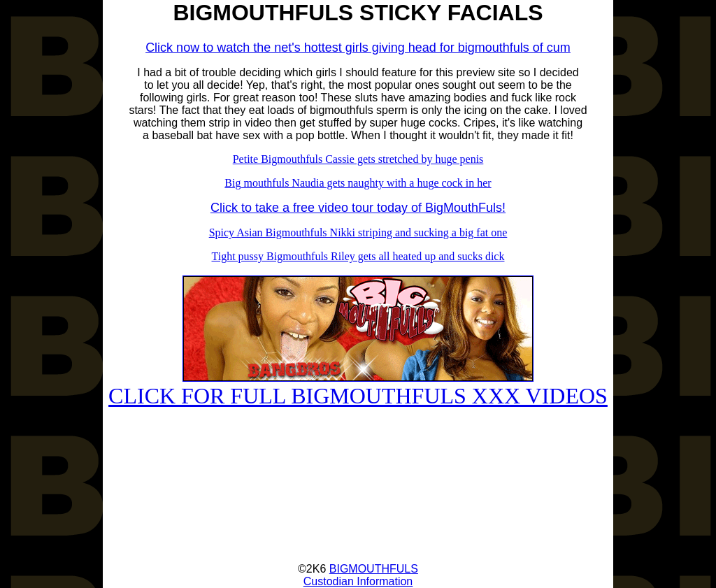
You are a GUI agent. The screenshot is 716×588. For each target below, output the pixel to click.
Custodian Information (358, 581)
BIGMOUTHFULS (374, 569)
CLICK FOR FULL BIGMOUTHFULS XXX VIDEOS (358, 386)
